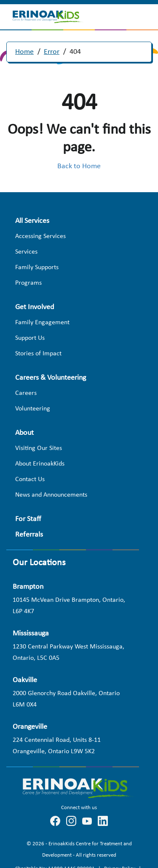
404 (75, 52)
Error (52, 52)
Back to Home (79, 166)
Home (24, 52)
